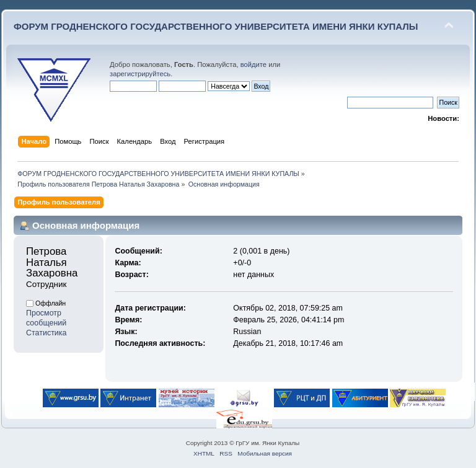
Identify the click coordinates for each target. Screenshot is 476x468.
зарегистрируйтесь (140, 74)
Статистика (46, 333)
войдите (253, 64)
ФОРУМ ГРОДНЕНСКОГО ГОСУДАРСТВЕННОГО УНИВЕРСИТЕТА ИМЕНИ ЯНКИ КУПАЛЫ (216, 26)
